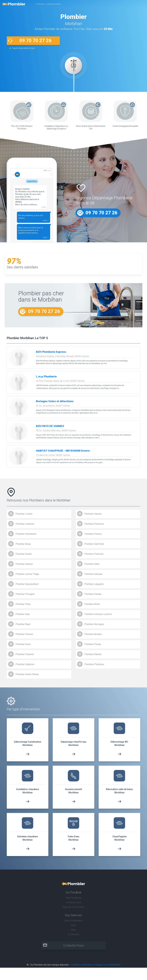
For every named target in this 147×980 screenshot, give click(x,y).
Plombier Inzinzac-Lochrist (98, 614)
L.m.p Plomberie (46, 377)
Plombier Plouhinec (94, 665)
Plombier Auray (23, 544)
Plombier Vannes (93, 514)
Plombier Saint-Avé (94, 544)
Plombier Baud (23, 624)
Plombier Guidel (24, 554)
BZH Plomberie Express (51, 352)
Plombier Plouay (93, 645)
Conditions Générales (81, 965)
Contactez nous (74, 903)
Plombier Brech (92, 604)
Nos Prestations (74, 898)
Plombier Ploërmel (94, 554)
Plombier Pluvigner (25, 594)
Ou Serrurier (74, 935)
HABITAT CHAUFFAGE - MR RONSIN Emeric (63, 451)
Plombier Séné (92, 564)
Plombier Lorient (24, 514)
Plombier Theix (23, 604)
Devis (73, 925)
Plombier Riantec (93, 655)
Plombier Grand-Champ (27, 675)
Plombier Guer (23, 614)
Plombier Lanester (25, 524)
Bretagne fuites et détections (55, 402)
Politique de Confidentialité (107, 965)
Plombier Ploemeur (94, 524)
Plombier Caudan (93, 594)
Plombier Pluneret (25, 655)
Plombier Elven (23, 645)
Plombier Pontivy (93, 534)
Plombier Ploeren (24, 634)
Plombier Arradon (93, 634)
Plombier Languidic (94, 584)
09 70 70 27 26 (35, 41)
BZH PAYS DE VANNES (50, 426)
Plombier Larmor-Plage (27, 574)
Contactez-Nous (73, 946)
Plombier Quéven (24, 564)
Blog (73, 930)
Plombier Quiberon (25, 665)
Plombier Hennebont (26, 534)
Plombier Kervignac (94, 624)
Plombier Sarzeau (93, 574)
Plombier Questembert (27, 584)
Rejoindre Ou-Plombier (73, 907)
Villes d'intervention (73, 921)
